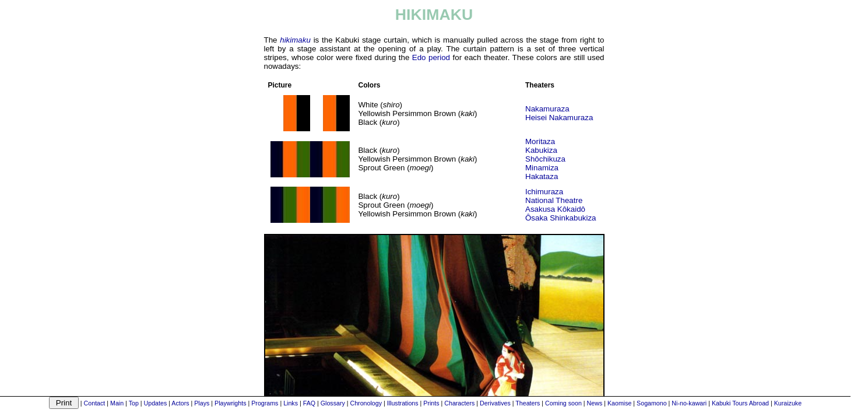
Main (117, 403)
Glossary (333, 403)
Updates (156, 403)
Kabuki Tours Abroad (740, 403)
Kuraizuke (788, 403)
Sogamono (652, 403)
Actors (180, 403)
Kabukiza (541, 150)
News (595, 403)
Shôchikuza (545, 159)
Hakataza (542, 176)
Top (134, 403)
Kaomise (619, 403)
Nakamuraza (547, 109)
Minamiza (542, 168)
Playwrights (230, 403)
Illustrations (403, 403)
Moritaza (540, 141)
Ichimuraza (544, 192)
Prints (431, 403)
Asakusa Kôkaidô (555, 209)
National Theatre (554, 200)
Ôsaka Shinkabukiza (561, 218)
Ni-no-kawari (689, 403)
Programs (265, 403)
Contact (95, 403)
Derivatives (495, 403)
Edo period (431, 57)
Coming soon (563, 403)
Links (291, 403)
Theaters (528, 403)
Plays (202, 403)
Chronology (366, 403)
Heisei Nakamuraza (559, 118)
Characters (459, 403)
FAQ (309, 403)
